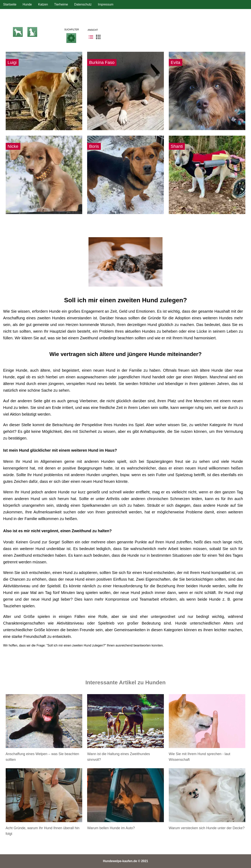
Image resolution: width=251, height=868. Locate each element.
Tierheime (61, 4)
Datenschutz (83, 4)
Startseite (10, 4)
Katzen (43, 4)
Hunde (27, 4)
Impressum (106, 4)
